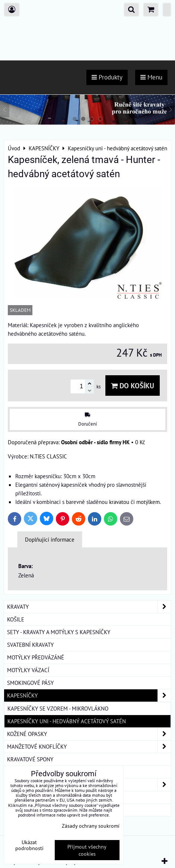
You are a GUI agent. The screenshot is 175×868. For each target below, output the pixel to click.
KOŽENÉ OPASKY (89, 734)
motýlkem (148, 502)
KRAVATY (89, 607)
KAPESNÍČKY (89, 695)
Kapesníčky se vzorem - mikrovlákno (58, 708)
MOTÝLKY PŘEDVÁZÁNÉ (36, 657)
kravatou (119, 502)
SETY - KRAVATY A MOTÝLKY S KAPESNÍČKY (59, 632)
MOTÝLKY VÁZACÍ (28, 670)
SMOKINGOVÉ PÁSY (30, 683)
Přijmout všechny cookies (87, 850)
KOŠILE (16, 619)
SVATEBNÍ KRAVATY (30, 645)
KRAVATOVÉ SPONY (30, 759)
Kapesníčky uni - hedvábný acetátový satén (67, 721)
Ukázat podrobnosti (29, 845)
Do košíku (133, 386)
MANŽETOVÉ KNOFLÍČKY (89, 747)
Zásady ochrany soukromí (91, 826)
